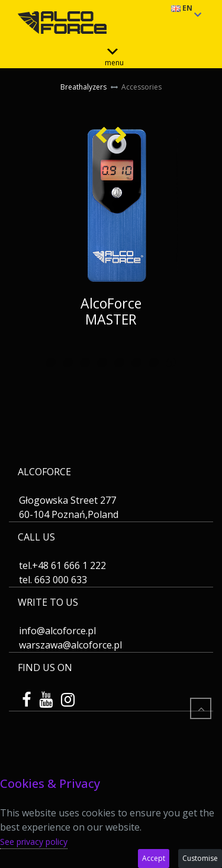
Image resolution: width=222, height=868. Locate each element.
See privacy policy (34, 842)
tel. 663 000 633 (53, 580)
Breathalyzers (83, 87)
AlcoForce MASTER (111, 311)
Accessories (141, 87)
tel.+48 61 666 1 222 (62, 565)
